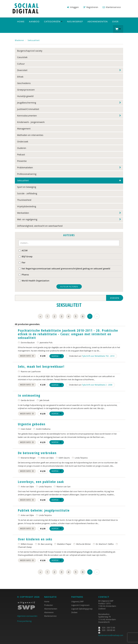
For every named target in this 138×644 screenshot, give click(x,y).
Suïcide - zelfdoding (27, 193)
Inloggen (73, 7)
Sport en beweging (27, 187)
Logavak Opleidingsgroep (82, 608)
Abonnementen (98, 21)
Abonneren (49, 612)
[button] (118, 29)
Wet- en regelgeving (27, 219)
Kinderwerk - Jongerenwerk (31, 122)
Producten (48, 605)
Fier (22, 262)
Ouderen (22, 148)
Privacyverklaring (24, 621)
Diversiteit (22, 70)
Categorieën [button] (53, 21)
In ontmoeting (29, 395)
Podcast (21, 154)
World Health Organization (34, 280)
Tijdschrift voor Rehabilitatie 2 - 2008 (97, 385)
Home (21, 21)
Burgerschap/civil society (30, 51)
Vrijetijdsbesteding (27, 206)
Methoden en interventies (30, 135)
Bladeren (19, 40)
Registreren (91, 7)
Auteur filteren (69, 286)
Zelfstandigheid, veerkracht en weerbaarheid (40, 226)
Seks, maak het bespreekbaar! (41, 366)
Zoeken (115, 298)
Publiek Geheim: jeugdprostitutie (44, 510)
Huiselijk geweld (25, 96)
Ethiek (20, 77)
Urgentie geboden (32, 424)
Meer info (27, 356)
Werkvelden (23, 213)
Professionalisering (27, 174)
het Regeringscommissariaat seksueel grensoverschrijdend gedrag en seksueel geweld (64, 268)
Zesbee (74, 612)
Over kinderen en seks (35, 539)
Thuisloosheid (24, 200)
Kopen (57, 356)
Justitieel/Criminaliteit (28, 109)
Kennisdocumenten (27, 115)
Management (24, 128)
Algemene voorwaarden (27, 616)
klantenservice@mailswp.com (111, 635)
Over (115, 21)
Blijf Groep (26, 256)
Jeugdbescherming (27, 102)
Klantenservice (112, 7)
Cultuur (21, 64)
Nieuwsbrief (75, 21)
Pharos (24, 274)
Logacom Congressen (80, 605)
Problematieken (25, 167)
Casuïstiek (22, 57)
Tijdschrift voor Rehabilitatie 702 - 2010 (98, 356)
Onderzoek (23, 141)
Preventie (22, 161)
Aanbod (34, 21)
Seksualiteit (34, 40)
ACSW (23, 250)
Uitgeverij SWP (77, 601)
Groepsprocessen (26, 90)
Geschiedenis (24, 83)
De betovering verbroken (37, 453)
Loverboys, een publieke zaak (41, 481)
